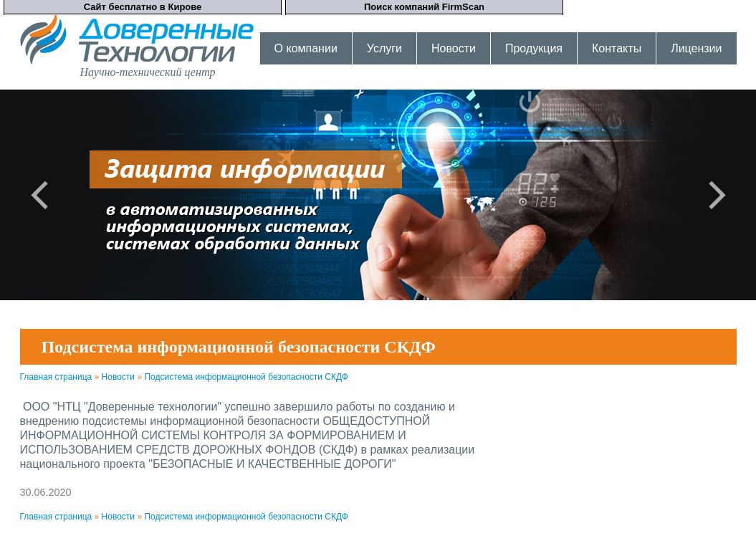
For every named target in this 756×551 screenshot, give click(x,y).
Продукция (534, 48)
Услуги (384, 48)
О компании (306, 48)
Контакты (617, 48)
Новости (454, 48)
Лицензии (696, 48)
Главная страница (56, 377)
